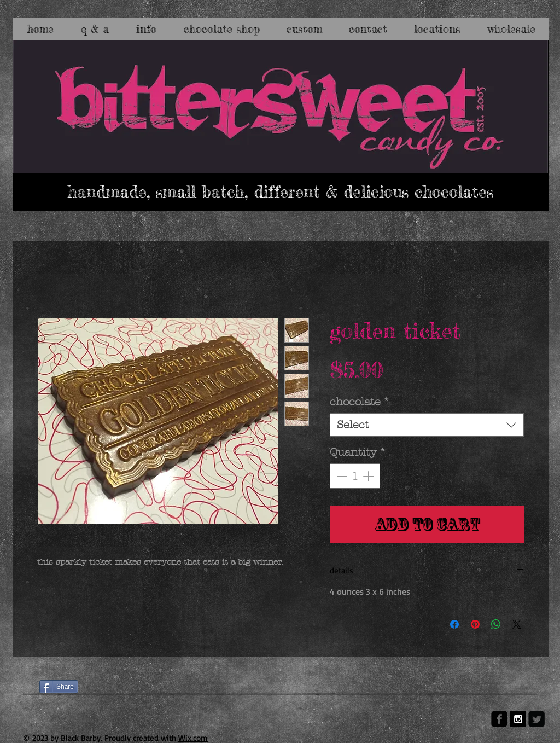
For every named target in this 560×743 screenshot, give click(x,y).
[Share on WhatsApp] (496, 624)
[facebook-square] (499, 719)
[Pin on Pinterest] (475, 624)
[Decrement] (341, 476)
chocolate (360, 402)
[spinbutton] (355, 476)
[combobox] (427, 425)
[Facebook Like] (60, 667)
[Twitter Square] (536, 719)
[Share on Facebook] (454, 624)
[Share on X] (517, 624)
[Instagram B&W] (518, 719)
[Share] (59, 687)
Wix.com (193, 738)
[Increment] (369, 476)
